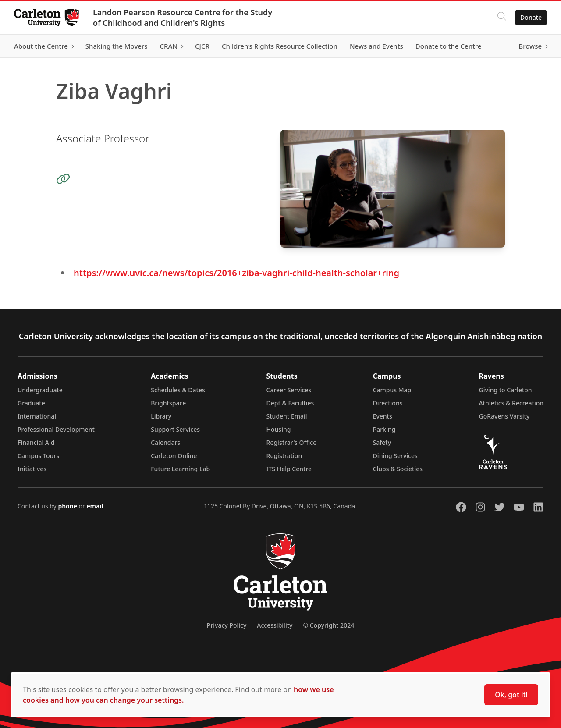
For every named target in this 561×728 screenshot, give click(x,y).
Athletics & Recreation (511, 403)
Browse (530, 46)
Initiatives (32, 469)
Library (161, 416)
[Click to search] (502, 18)
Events (383, 416)
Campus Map (392, 390)
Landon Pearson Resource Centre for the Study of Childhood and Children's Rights (183, 18)
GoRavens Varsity (504, 416)
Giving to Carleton (506, 390)
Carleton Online (174, 456)
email (95, 506)
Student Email (287, 416)
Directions (388, 403)
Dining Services (395, 456)
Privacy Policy (227, 625)
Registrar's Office (292, 442)
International (37, 416)
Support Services (175, 429)
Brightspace (168, 403)
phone (68, 506)
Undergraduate (40, 390)
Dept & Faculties (290, 403)
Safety (382, 442)
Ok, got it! (511, 695)
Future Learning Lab (180, 469)
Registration (284, 456)
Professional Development (56, 429)
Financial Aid (36, 442)
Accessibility (275, 625)
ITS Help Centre (289, 469)
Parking (384, 429)
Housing (279, 429)
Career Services (289, 390)
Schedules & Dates (178, 390)
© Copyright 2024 (328, 625)
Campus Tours (38, 456)
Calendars (165, 442)
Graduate (31, 403)
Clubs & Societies (398, 469)
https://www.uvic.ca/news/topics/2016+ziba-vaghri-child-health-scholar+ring (236, 273)
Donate (531, 17)
